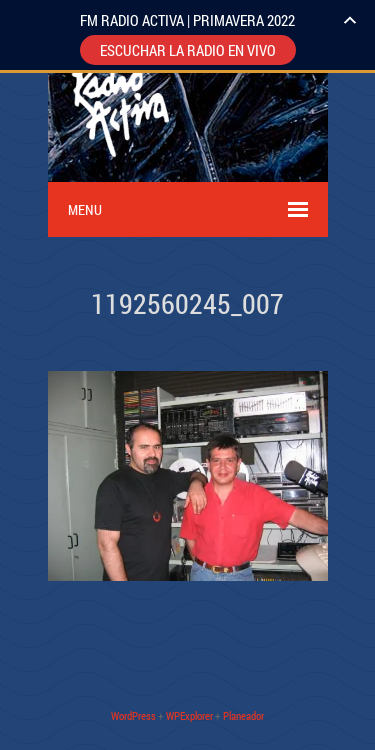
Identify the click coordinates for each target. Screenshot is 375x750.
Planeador (243, 715)
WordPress (133, 715)
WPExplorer (189, 715)
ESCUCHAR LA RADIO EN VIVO (188, 50)
